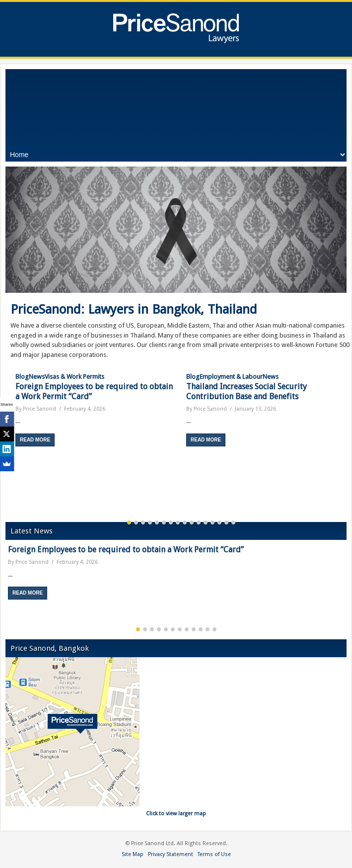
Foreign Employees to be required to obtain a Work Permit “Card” (126, 550)
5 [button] (157, 522)
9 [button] (185, 522)
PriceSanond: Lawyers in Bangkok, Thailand (134, 309)
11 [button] (199, 522)
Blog (22, 377)
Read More (35, 440)
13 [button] (212, 522)
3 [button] (143, 522)
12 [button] (206, 522)
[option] (96, 409)
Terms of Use (214, 854)
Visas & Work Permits (74, 377)
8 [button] (178, 522)
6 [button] (164, 522)
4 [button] (150, 522)
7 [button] (171, 522)
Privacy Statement (171, 854)
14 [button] (219, 522)
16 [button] (233, 522)
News (37, 377)
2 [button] (136, 522)
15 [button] (226, 522)
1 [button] (129, 522)
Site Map (133, 854)
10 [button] (192, 522)
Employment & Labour (231, 377)
